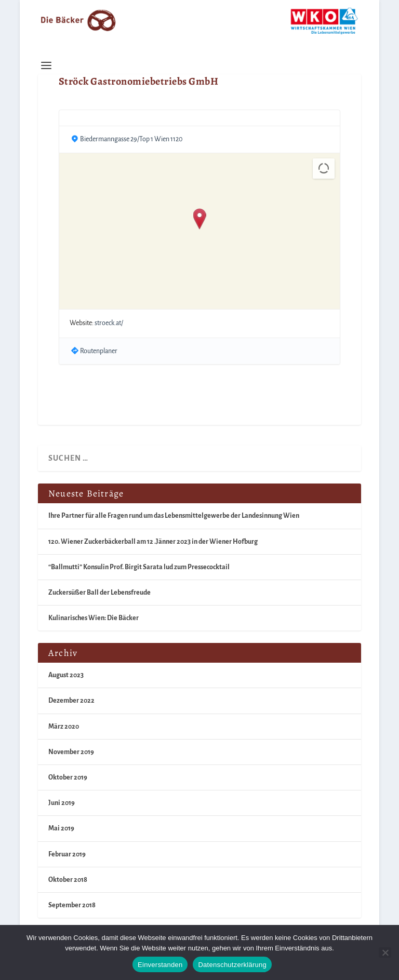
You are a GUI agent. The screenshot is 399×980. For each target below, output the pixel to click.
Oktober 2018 (68, 880)
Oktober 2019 (68, 777)
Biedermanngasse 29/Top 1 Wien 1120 (131, 139)
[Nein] (385, 952)
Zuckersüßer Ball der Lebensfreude (99, 593)
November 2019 (71, 752)
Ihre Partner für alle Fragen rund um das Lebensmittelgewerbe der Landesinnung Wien (174, 516)
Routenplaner (99, 351)
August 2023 (66, 675)
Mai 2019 (61, 828)
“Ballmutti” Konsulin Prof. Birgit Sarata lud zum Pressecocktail (139, 567)
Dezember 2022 (71, 701)
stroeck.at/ (109, 323)
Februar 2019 (67, 854)
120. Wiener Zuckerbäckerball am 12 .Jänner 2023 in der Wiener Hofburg (153, 542)
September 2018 (72, 905)
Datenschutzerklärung (232, 965)
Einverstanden (160, 965)
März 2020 (64, 727)
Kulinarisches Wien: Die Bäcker (94, 618)
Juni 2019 (62, 803)
